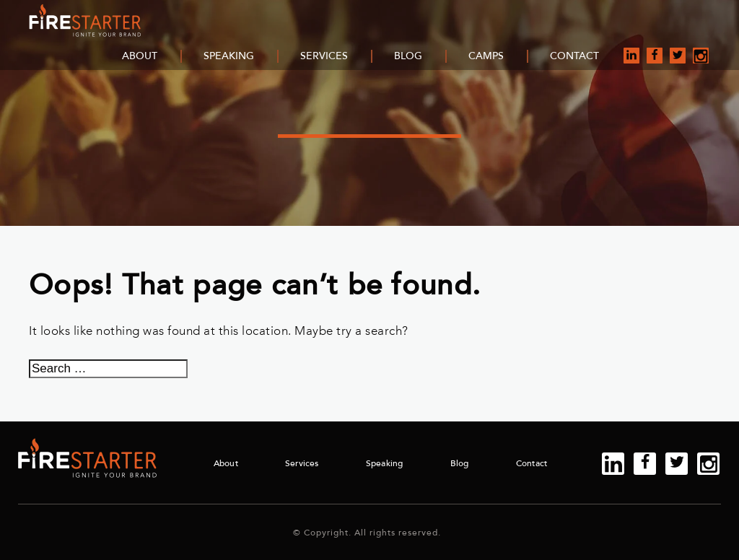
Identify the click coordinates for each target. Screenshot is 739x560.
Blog (408, 56)
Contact (574, 56)
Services (324, 56)
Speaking (229, 56)
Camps (486, 56)
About (140, 56)
